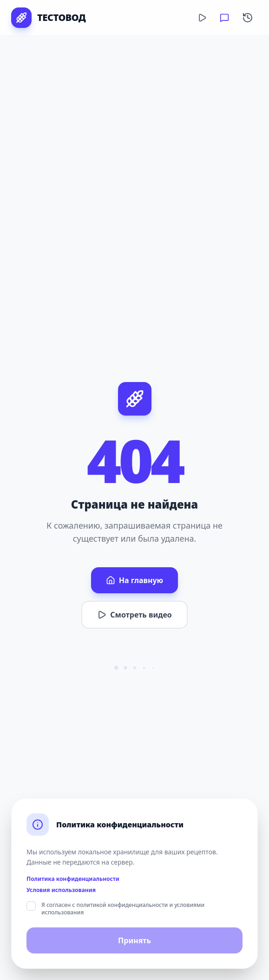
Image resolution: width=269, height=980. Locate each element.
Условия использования (61, 890)
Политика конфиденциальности (73, 879)
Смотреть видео (134, 615)
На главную (134, 580)
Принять (134, 940)
